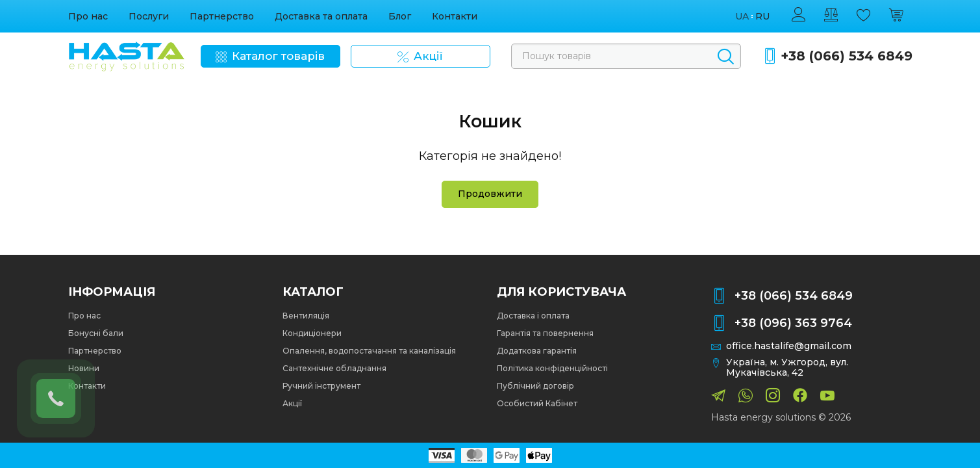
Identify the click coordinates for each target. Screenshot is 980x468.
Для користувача (561, 292)
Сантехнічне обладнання (334, 368)
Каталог (313, 292)
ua (742, 17)
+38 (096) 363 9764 (793, 323)
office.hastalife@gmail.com (789, 346)
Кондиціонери (312, 333)
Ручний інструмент (321, 386)
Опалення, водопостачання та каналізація (369, 351)
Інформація (112, 292)
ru (762, 17)
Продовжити (490, 194)
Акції (292, 403)
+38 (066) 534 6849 (847, 56)
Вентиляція (306, 316)
